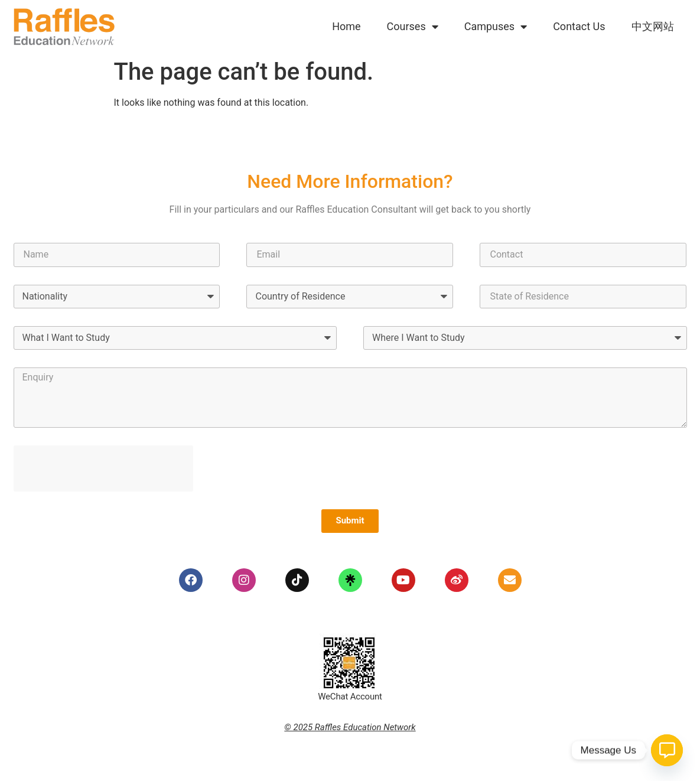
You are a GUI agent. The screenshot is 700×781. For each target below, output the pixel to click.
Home (346, 26)
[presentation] (103, 468)
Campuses (496, 27)
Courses (413, 27)
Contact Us (579, 26)
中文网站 (653, 26)
